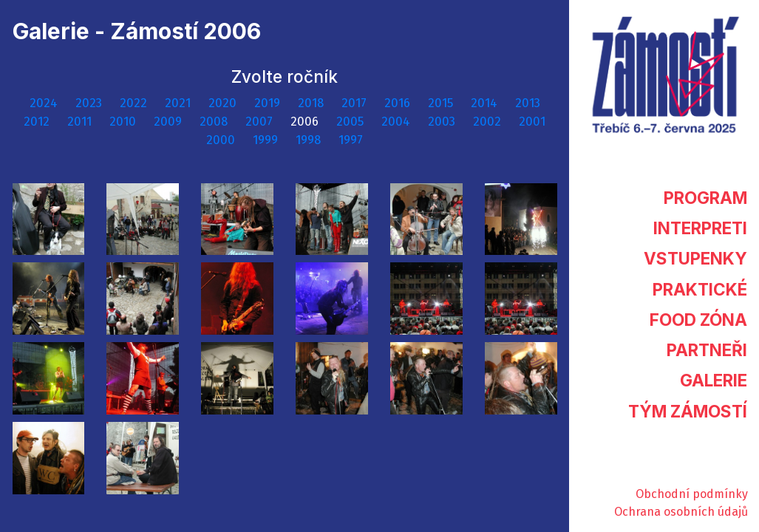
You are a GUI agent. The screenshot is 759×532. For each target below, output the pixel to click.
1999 (267, 140)
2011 (81, 122)
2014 (486, 103)
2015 (442, 103)
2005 (351, 122)
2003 (443, 122)
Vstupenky (695, 258)
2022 (135, 103)
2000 (222, 140)
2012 (38, 122)
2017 (355, 103)
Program (705, 198)
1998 (310, 140)
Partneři (707, 350)
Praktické (700, 289)
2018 (312, 103)
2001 (532, 122)
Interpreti (700, 228)
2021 (179, 103)
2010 (124, 122)
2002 (489, 122)
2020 (224, 103)
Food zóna (698, 320)
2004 (397, 122)
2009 (169, 122)
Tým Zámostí (688, 411)
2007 (261, 122)
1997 (351, 140)
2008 (215, 122)
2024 (45, 103)
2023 (90, 103)
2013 (528, 103)
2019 (269, 103)
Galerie (714, 380)
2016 (399, 103)
